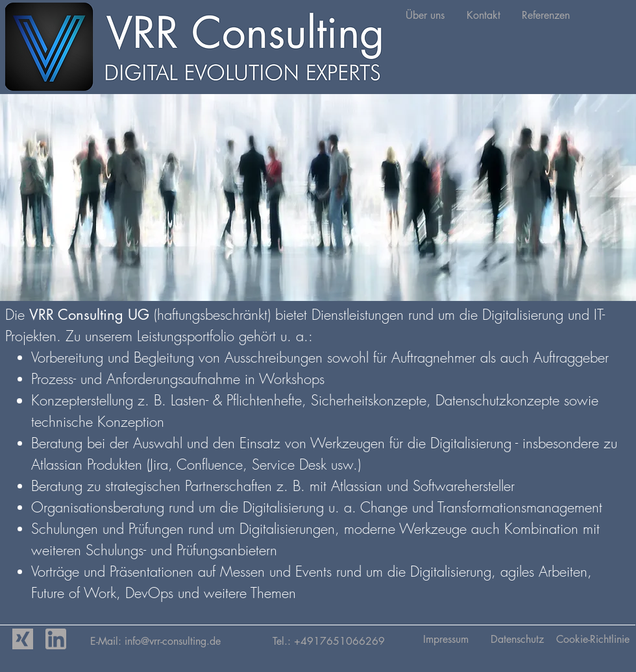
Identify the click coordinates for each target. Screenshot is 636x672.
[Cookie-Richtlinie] (593, 640)
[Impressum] (446, 640)
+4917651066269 (339, 641)
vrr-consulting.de (211, 641)
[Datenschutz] (517, 640)
